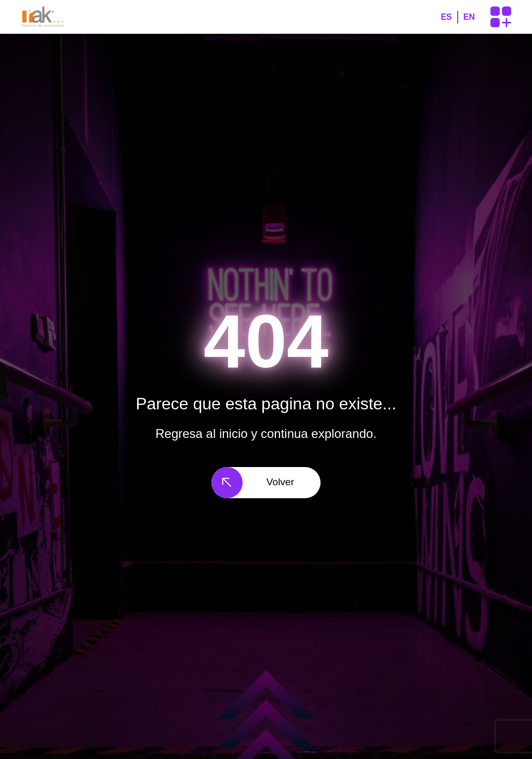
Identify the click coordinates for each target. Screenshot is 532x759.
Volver (253, 483)
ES (446, 17)
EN (469, 17)
